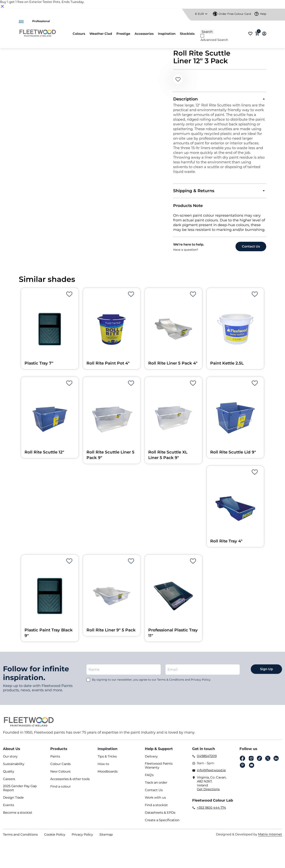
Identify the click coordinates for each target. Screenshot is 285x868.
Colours (79, 34)
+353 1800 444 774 (211, 810)
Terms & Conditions (171, 682)
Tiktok (259, 760)
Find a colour (60, 788)
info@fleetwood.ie (211, 772)
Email (252, 767)
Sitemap (106, 836)
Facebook (242, 760)
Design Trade (13, 800)
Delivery (151, 758)
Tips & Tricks (107, 758)
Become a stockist (18, 815)
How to (103, 766)
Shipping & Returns (195, 192)
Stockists (187, 34)
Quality (9, 773)
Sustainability (14, 766)
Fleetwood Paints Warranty (159, 767)
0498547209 (207, 758)
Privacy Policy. (201, 682)
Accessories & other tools (70, 781)
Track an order (156, 784)
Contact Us (154, 792)
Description (186, 100)
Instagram (251, 760)
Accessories (144, 34)
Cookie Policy (55, 836)
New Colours (60, 773)
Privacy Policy (82, 836)
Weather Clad (101, 34)
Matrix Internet (270, 836)
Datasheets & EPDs (160, 815)
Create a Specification (162, 822)
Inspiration (167, 34)
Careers (9, 781)
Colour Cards (60, 766)
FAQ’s (149, 777)
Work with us (155, 800)
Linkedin (276, 760)
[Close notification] (2, 6)
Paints (55, 758)
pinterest (242, 767)
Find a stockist (156, 807)
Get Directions (208, 791)
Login (264, 34)
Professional (41, 21)
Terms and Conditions (20, 836)
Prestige (123, 34)
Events (9, 807)
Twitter (268, 760)
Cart (258, 32)
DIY (21, 21)
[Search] (222, 27)
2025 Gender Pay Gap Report (20, 790)
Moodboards (108, 773)
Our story (10, 758)
